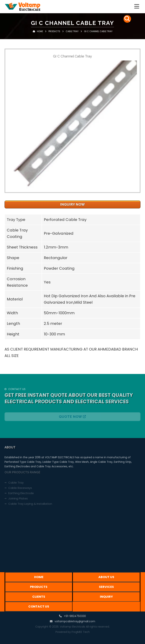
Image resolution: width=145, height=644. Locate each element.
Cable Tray (72, 35)
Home (49, 35)
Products (60, 35)
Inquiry (106, 597)
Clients (39, 597)
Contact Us (39, 606)
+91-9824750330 (75, 616)
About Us (106, 577)
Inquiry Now (73, 204)
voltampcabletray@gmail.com (75, 621)
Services (106, 587)
